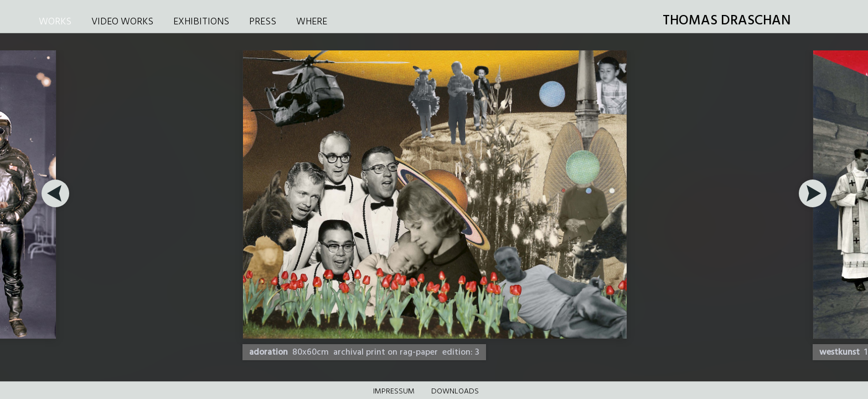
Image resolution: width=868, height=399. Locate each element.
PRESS (263, 22)
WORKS (55, 22)
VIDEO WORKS (122, 22)
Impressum (394, 392)
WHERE (312, 22)
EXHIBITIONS (201, 22)
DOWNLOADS (455, 392)
